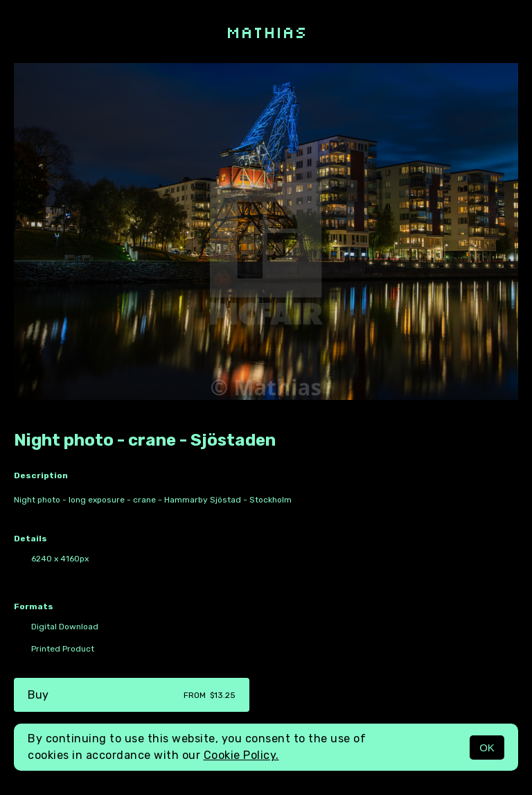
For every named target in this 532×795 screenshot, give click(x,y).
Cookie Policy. (241, 755)
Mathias (266, 32)
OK (487, 748)
